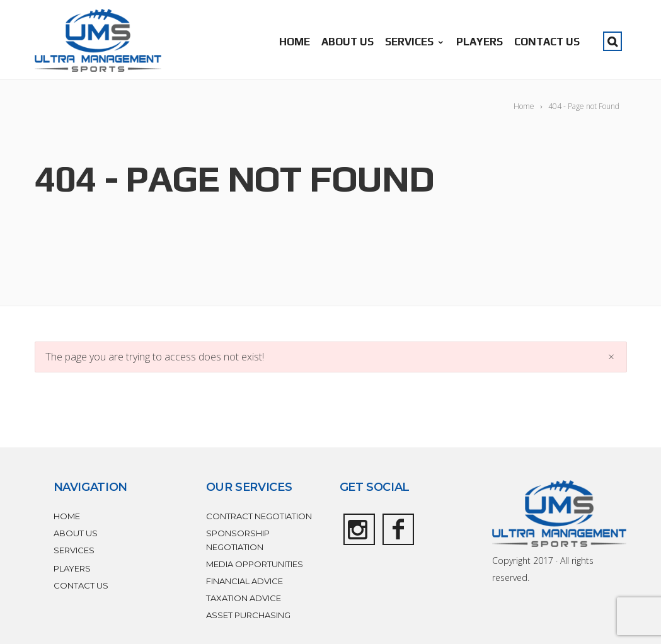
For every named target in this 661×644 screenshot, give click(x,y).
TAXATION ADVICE (244, 598)
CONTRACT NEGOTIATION (259, 516)
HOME (295, 42)
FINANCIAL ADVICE (244, 581)
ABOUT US (348, 42)
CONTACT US (547, 42)
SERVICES (415, 42)
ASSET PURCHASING (248, 615)
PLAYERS (480, 42)
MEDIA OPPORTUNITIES (255, 564)
